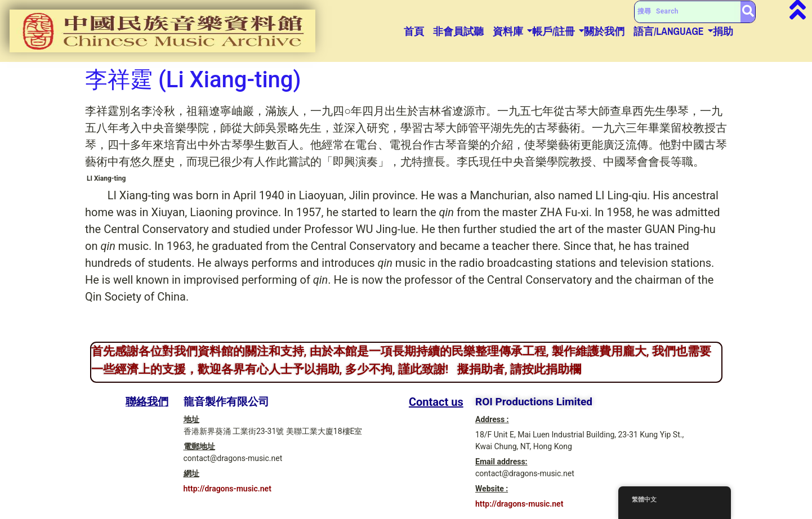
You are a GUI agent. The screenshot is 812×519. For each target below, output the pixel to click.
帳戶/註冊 (554, 31)
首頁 (414, 31)
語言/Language (669, 31)
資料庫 (508, 31)
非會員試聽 (458, 31)
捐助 (723, 31)
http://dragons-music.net (227, 489)
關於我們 (604, 31)
